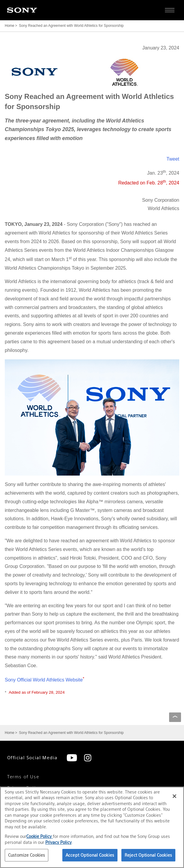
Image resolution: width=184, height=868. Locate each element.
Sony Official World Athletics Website (44, 680)
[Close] (174, 796)
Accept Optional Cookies (90, 855)
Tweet (173, 159)
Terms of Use (23, 777)
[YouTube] (72, 758)
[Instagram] (88, 758)
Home (10, 26)
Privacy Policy (58, 842)
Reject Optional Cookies (148, 855)
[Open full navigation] (170, 10)
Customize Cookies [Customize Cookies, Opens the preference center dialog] (27, 855)
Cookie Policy (40, 836)
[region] (92, 827)
